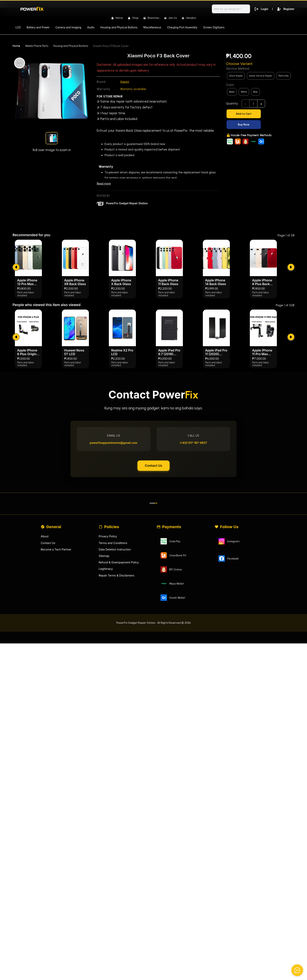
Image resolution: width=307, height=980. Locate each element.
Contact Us (153, 555)
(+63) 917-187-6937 (192, 530)
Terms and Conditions (114, 637)
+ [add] (261, 104)
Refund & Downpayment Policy (120, 657)
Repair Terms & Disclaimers (118, 671)
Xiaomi (125, 82)
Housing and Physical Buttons (119, 27)
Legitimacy (106, 664)
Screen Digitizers (214, 27)
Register (285, 9)
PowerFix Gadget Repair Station (128, 204)
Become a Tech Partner (57, 644)
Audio (91, 27)
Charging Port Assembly (182, 27)
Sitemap (104, 650)
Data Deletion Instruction (116, 644)
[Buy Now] (260, 125)
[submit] (17, 347)
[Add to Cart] (260, 114)
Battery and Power (38, 27)
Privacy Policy (108, 630)
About (45, 630)
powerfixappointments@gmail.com (115, 530)
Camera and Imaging (68, 27)
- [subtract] (246, 104)
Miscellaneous (152, 27)
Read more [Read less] (104, 184)
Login (260, 9)
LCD (18, 27)
